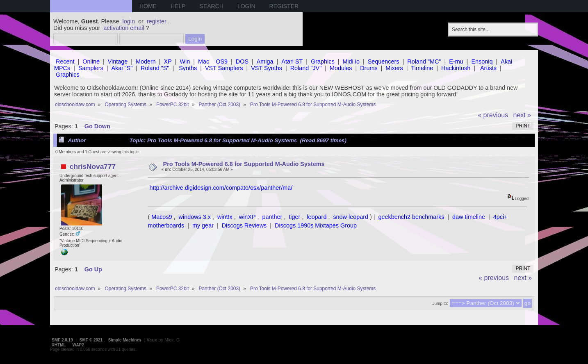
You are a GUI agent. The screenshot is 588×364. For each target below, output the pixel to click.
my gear (203, 225)
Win (185, 61)
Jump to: (440, 304)
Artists (488, 68)
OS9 (222, 61)
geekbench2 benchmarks (411, 217)
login (129, 21)
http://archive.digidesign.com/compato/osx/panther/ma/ (221, 188)
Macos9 (162, 217)
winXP (247, 217)
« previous (493, 115)
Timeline (422, 68)
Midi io (351, 61)
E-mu (456, 61)
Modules (341, 68)
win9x (225, 217)
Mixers (394, 68)
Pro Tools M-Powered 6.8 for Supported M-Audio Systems (244, 164)
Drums (369, 68)
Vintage (118, 61)
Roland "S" (155, 68)
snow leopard (351, 217)
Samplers (91, 68)
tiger (294, 217)
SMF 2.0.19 (62, 340)
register (157, 21)
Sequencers (384, 61)
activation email (124, 28)
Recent (65, 61)
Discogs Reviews (244, 225)
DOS (242, 61)
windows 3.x (195, 217)
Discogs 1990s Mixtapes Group (316, 225)
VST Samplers (224, 68)
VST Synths (267, 68)
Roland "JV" (306, 68)
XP (168, 61)
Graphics (323, 61)
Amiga (265, 61)
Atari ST (292, 61)
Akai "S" (122, 68)
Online (91, 61)
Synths (188, 68)
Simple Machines (125, 340)
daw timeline (469, 217)
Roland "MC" (424, 61)
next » (522, 115)
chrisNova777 (93, 166)
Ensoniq (482, 61)
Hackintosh (456, 68)
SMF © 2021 (91, 340)
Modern (146, 61)
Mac (204, 61)
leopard (317, 217)
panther (272, 217)
